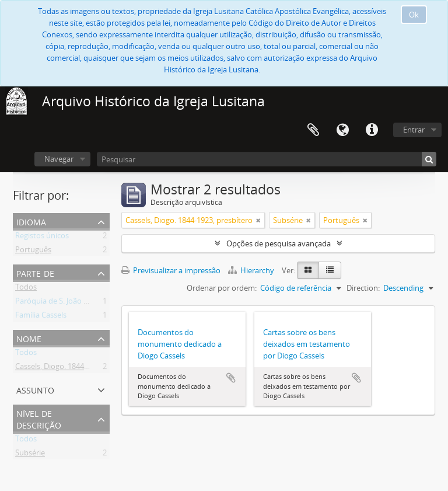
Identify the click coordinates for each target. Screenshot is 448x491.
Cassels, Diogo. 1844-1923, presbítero (79, 368)
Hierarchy (252, 270)
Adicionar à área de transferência (231, 378)
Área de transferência (313, 130)
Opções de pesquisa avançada (279, 243)
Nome (29, 338)
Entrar (414, 130)
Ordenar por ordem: (222, 288)
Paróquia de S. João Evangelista (69, 303)
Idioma (342, 130)
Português (33, 252)
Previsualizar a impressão (171, 270)
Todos (26, 289)
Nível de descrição (39, 418)
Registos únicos (42, 238)
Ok (414, 15)
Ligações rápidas (372, 130)
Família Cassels (41, 317)
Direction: (363, 288)
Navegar (59, 159)
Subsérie (30, 455)
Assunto (35, 389)
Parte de (35, 272)
